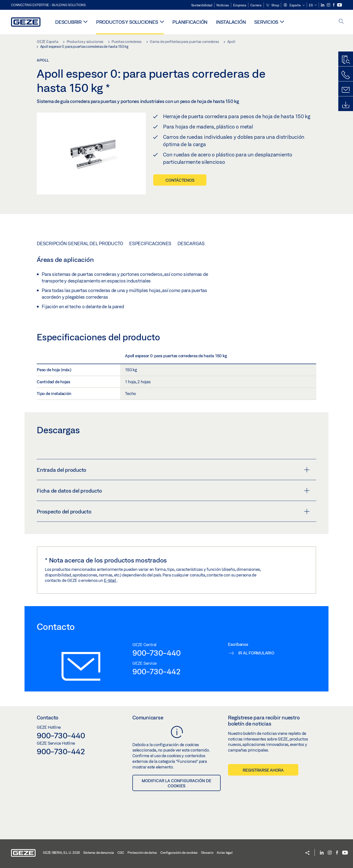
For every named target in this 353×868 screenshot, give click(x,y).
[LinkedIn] (323, 5)
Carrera (256, 5)
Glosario (207, 853)
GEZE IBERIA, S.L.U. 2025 (61, 853)
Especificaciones (150, 243)
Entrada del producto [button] (173, 470)
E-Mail (110, 580)
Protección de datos (142, 853)
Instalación (231, 22)
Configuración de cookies (179, 853)
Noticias (223, 5)
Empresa (240, 5)
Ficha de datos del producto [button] (173, 491)
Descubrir (68, 22)
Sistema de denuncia (99, 853)
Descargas (191, 243)
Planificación (190, 22)
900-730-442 (156, 671)
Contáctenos (180, 180)
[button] (294, 5)
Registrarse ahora (263, 770)
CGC (121, 853)
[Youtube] (340, 5)
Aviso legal (224, 853)
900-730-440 (156, 653)
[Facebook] (334, 5)
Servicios (266, 22)
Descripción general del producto (80, 243)
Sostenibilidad (202, 5)
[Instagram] (329, 5)
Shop (272, 5)
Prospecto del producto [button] (173, 511)
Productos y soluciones (127, 22)
